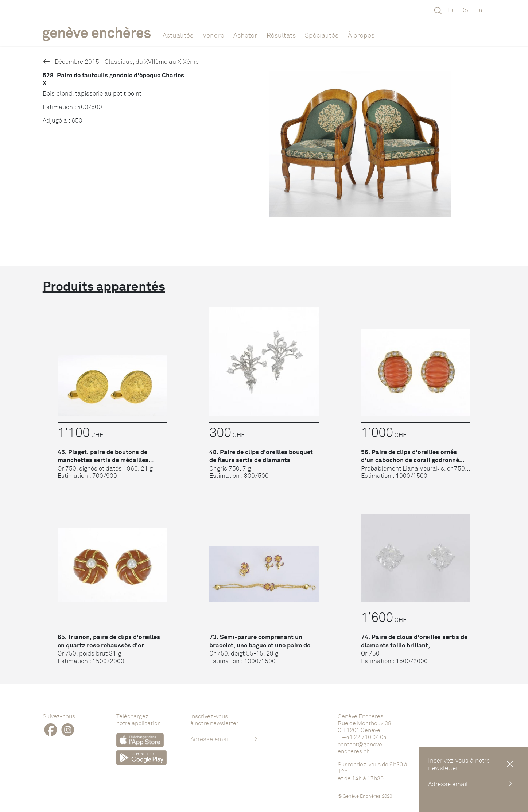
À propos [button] (361, 35)
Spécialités (322, 35)
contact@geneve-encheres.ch (361, 748)
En (478, 10)
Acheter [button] (245, 35)
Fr (451, 10)
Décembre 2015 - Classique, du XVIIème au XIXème (121, 61)
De (464, 10)
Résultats (281, 35)
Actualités (178, 35)
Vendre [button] (213, 35)
